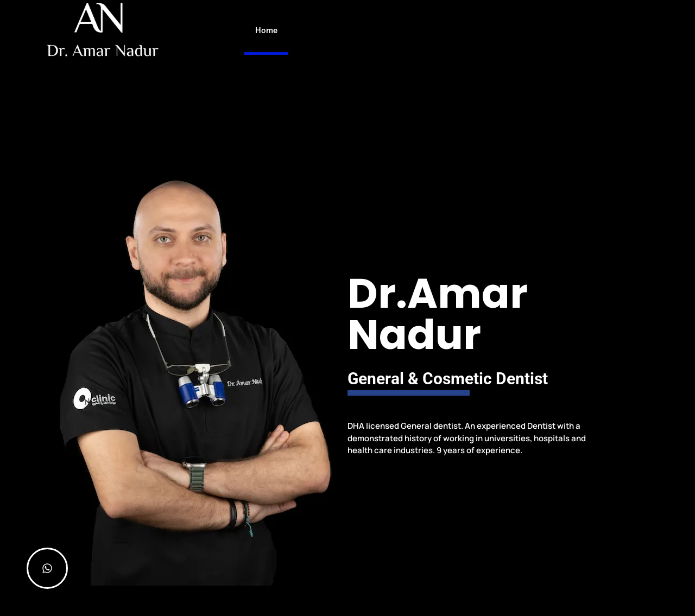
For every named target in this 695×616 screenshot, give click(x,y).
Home (266, 30)
